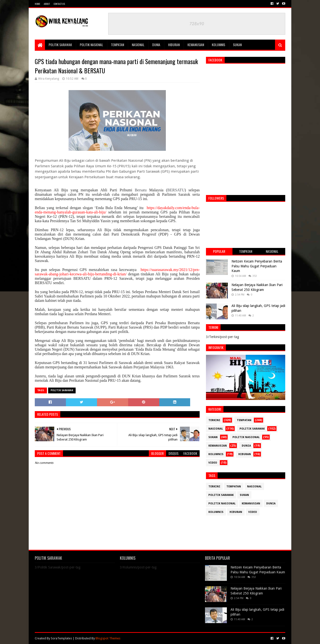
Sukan (237, 45)
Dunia (156, 45)
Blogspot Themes (108, 638)
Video (213, 463)
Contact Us (59, 4)
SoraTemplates (61, 638)
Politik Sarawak (60, 45)
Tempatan (117, 45)
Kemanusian (196, 45)
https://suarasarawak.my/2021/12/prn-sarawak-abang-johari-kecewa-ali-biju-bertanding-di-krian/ (117, 272)
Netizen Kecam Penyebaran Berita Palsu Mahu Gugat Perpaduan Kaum (257, 266)
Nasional (138, 45)
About (47, 4)
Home (37, 4)
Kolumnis (218, 45)
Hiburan (174, 45)
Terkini (214, 420)
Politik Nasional (91, 45)
